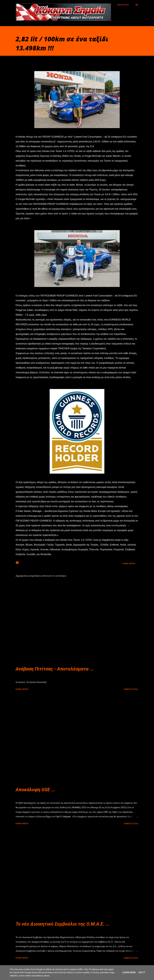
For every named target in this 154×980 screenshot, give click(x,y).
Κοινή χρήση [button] (129, 563)
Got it (142, 972)
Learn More (129, 972)
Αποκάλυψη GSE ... (35, 790)
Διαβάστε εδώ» (131, 689)
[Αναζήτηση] (123, 5)
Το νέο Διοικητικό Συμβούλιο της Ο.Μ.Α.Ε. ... (63, 924)
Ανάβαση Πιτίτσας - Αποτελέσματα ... (55, 669)
